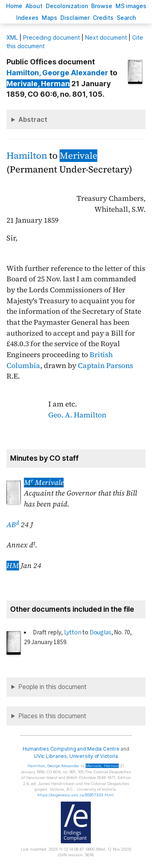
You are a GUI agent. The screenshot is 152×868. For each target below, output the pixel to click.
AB (13, 525)
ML (12, 37)
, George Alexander (57, 73)
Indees (27, 18)
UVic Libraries (50, 756)
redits (103, 18)
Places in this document (52, 716)
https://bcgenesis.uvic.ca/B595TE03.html (75, 795)
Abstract (33, 119)
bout (34, 6)
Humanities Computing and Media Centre (71, 749)
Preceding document (51, 37)
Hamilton (27, 156)
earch (126, 18)
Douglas (101, 632)
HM (13, 566)
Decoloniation (67, 6)
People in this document (52, 687)
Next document (106, 37)
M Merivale (44, 483)
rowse (102, 6)
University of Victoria (94, 756)
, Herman (38, 84)
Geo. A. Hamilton (77, 415)
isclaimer (75, 18)
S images (131, 6)
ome (14, 6)
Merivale (78, 156)
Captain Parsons (105, 366)
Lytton (73, 632)
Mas (49, 18)
